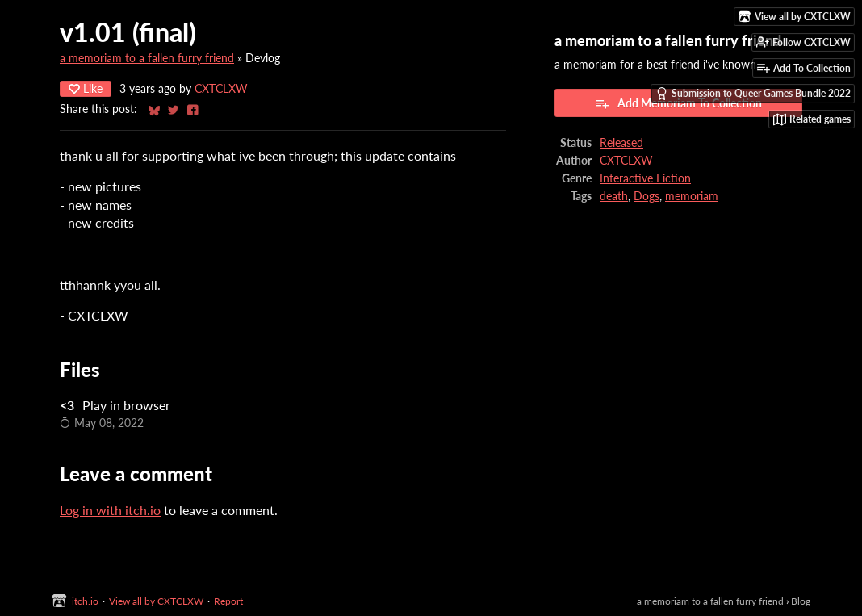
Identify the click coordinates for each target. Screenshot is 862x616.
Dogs (646, 196)
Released (621, 143)
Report (228, 601)
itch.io (85, 601)
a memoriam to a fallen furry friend (147, 58)
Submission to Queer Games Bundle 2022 (753, 94)
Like (86, 88)
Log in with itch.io (110, 510)
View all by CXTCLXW (156, 601)
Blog (801, 601)
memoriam (692, 196)
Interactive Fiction (645, 178)
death (614, 196)
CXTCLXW (221, 89)
